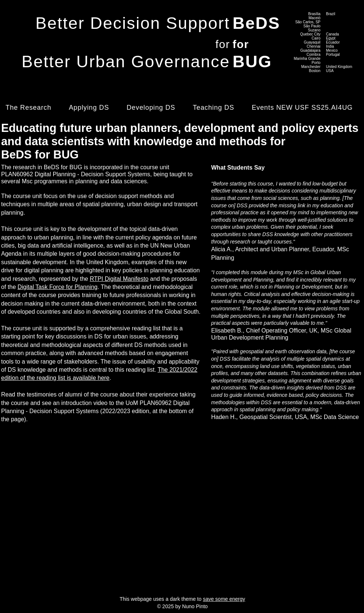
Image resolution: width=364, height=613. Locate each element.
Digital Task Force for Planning (57, 287)
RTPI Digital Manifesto (119, 279)
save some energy (224, 599)
